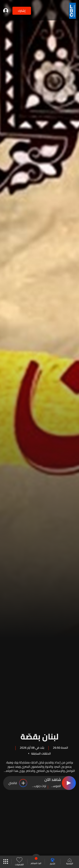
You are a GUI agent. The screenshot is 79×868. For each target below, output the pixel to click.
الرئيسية (70, 862)
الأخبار (53, 862)
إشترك (22, 11)
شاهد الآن (53, 780)
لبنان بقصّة (39, 736)
